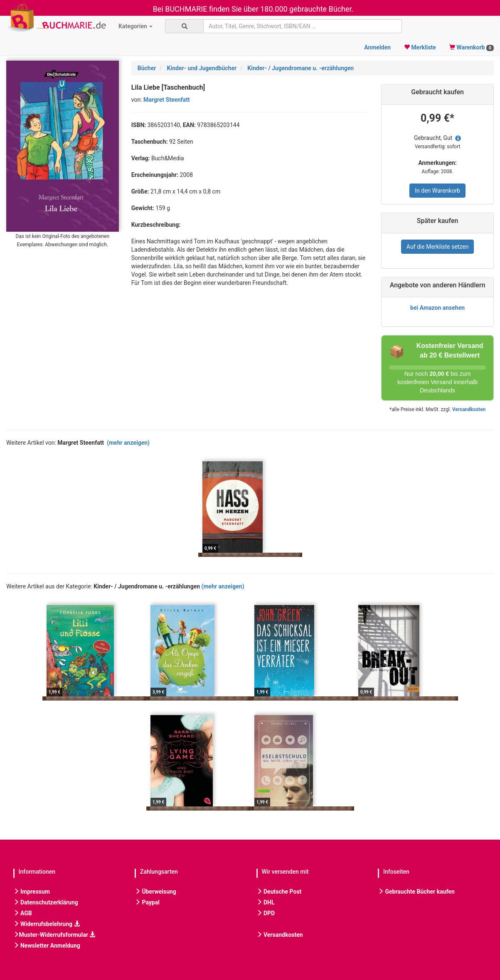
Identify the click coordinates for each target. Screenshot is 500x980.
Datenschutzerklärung (46, 902)
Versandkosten (469, 409)
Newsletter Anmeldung (47, 946)
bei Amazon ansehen (437, 308)
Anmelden (377, 47)
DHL (266, 902)
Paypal (147, 902)
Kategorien (135, 26)
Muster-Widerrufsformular (54, 935)
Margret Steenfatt (167, 100)
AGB (23, 913)
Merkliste (420, 47)
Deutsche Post (279, 892)
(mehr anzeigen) (128, 443)
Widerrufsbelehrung (47, 924)
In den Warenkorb (437, 191)
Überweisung (155, 892)
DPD (266, 913)
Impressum (32, 892)
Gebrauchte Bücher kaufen (416, 892)
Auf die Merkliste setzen (438, 247)
